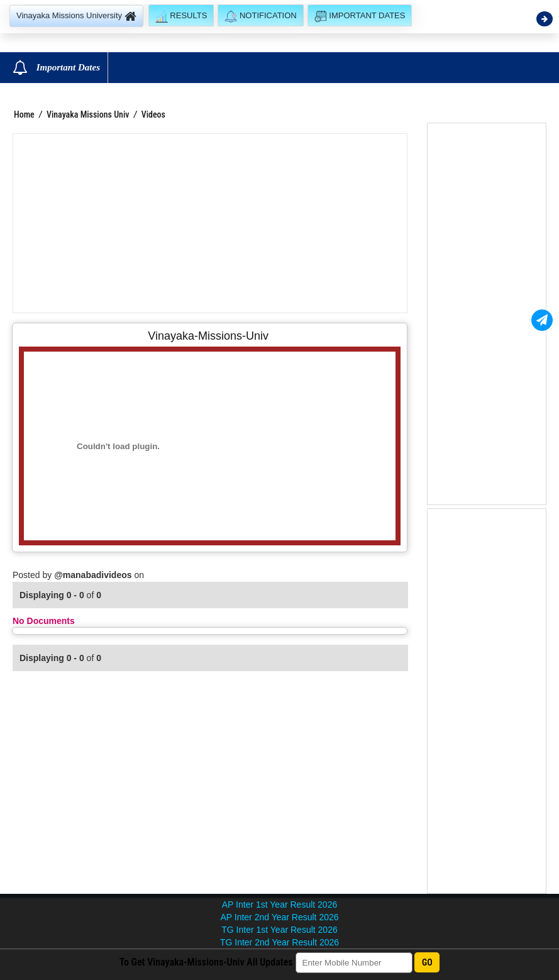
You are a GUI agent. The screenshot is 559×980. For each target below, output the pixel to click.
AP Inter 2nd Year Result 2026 (279, 917)
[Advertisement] (210, 223)
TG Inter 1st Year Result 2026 (279, 930)
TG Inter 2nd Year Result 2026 (279, 942)
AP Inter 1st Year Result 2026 (279, 905)
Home (24, 114)
